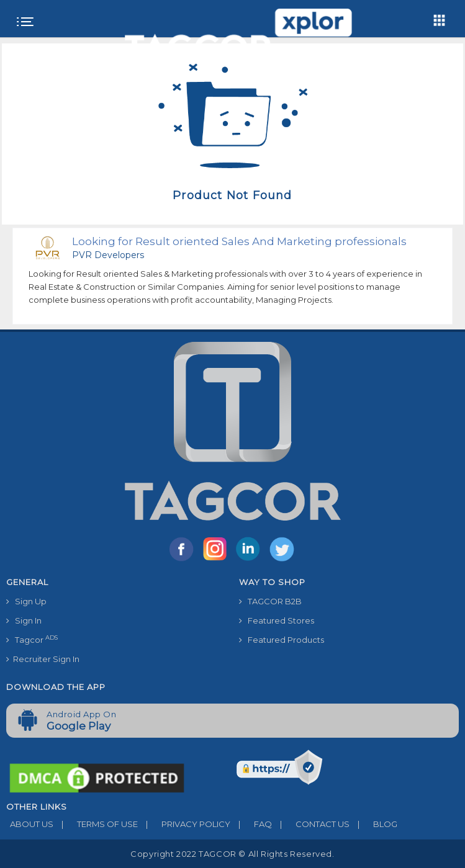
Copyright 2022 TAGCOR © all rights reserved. (232, 854)
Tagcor (32, 639)
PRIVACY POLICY (184, 824)
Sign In (24, 620)
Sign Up (26, 601)
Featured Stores (277, 620)
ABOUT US (30, 824)
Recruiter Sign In (43, 659)
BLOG (373, 824)
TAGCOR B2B (270, 601)
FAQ (251, 824)
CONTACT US (311, 824)
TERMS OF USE (96, 824)
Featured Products (282, 640)
